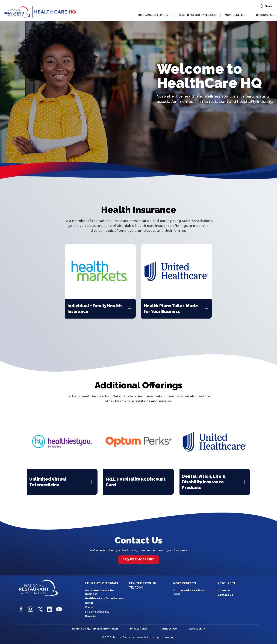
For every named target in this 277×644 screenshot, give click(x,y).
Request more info (138, 559)
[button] (267, 6)
